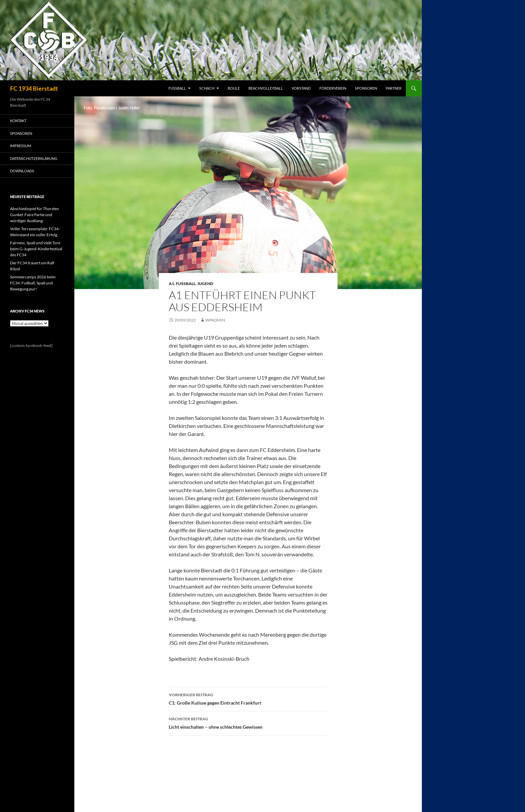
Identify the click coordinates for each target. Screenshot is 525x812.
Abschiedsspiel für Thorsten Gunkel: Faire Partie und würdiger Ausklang (34, 215)
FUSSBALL (177, 88)
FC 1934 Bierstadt (34, 88)
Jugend (205, 284)
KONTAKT (18, 121)
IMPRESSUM (21, 146)
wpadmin (215, 320)
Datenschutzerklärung (34, 158)
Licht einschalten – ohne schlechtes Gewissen (248, 722)
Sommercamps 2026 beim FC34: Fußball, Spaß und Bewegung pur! (33, 283)
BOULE (234, 88)
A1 (171, 284)
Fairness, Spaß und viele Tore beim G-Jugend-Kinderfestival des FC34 (36, 249)
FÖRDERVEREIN (333, 88)
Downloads (22, 171)
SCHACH (207, 88)
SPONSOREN (366, 88)
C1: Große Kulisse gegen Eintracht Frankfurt (248, 698)
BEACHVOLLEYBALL (266, 88)
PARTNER (394, 88)
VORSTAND (301, 88)
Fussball (186, 284)
